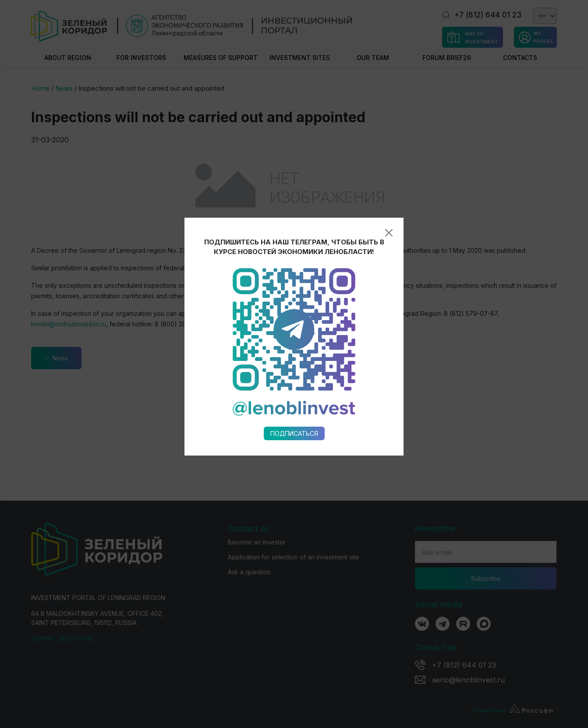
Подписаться (294, 345)
